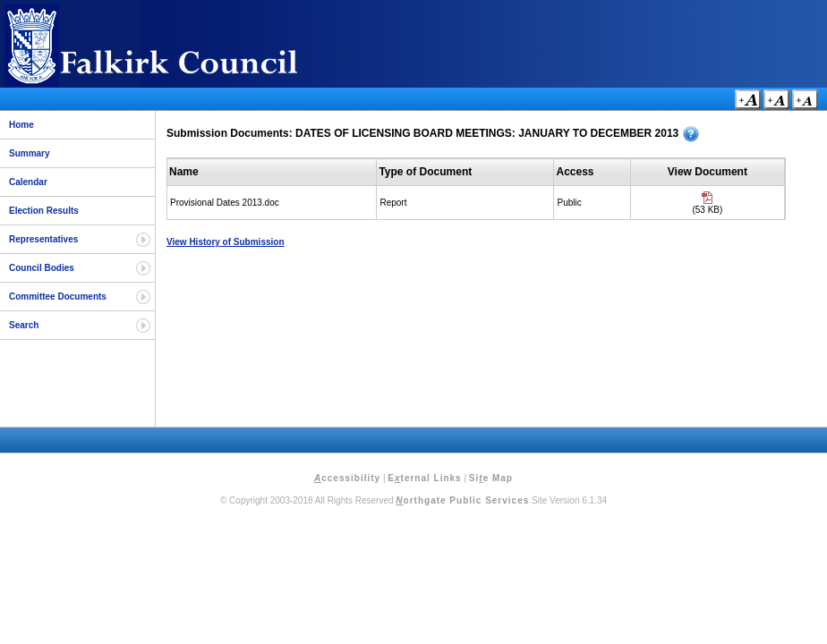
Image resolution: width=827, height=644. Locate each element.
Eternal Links (424, 478)
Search (24, 325)
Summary (30, 153)
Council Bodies (42, 268)
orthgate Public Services (462, 500)
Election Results (44, 211)
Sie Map (491, 478)
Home (21, 125)
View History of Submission (226, 242)
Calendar (28, 182)
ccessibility (347, 478)
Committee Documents (58, 297)
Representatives (43, 239)
